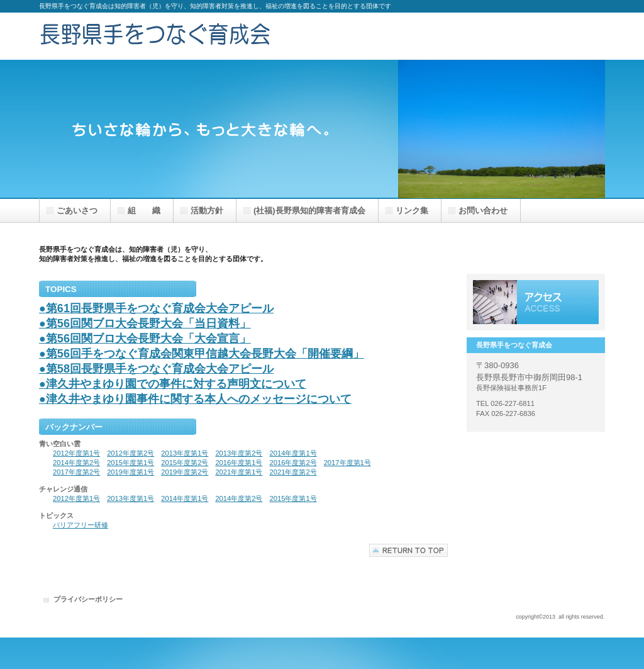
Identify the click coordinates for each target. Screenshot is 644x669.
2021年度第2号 (293, 472)
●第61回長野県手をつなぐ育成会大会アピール (156, 308)
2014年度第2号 (76, 463)
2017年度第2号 (76, 472)
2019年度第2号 (185, 472)
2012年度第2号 (130, 453)
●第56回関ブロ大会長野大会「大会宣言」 (145, 339)
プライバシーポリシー (88, 599)
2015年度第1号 (130, 463)
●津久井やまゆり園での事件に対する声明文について (173, 384)
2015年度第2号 (185, 463)
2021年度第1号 (239, 472)
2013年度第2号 (239, 453)
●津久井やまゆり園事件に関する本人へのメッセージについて (195, 399)
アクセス (536, 302)
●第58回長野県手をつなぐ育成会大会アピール (156, 369)
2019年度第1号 (130, 472)
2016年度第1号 (239, 463)
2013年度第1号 (185, 453)
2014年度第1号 (293, 453)
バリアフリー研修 (80, 525)
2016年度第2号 (293, 463)
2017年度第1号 (347, 463)
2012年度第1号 (76, 453)
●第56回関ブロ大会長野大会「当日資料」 (145, 323)
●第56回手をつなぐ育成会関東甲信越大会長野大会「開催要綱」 (202, 354)
